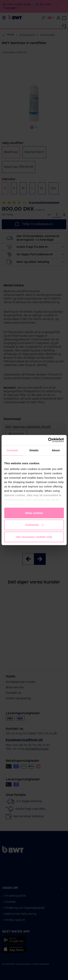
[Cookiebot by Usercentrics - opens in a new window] (48, 440)
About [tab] (56, 450)
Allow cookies (34, 513)
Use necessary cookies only (34, 537)
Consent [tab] (12, 450)
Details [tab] (34, 450)
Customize (34, 525)
